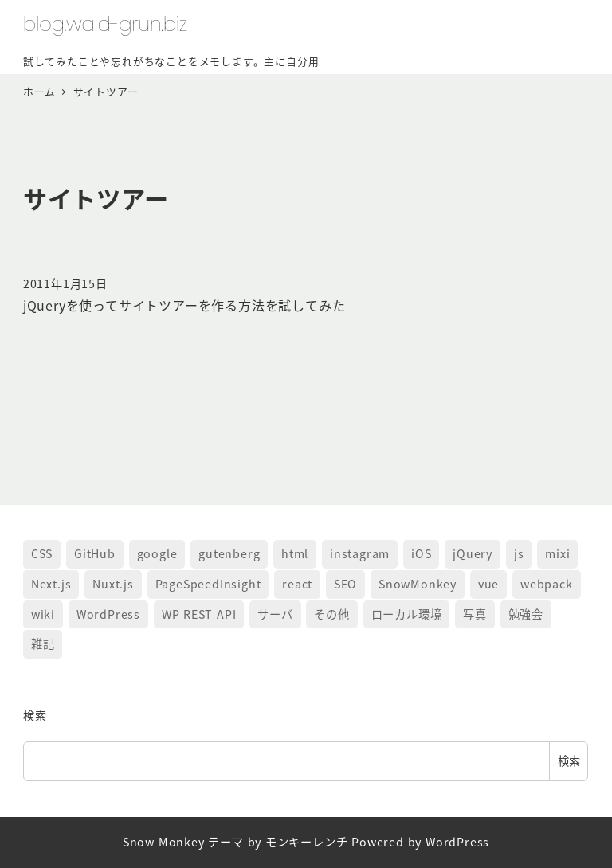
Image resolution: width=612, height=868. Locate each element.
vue (488, 584)
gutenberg (229, 553)
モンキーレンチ (307, 842)
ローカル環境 (407, 614)
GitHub (95, 553)
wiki (43, 614)
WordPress (108, 614)
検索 (35, 715)
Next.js (51, 584)
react (297, 584)
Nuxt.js (113, 584)
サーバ (275, 614)
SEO (345, 584)
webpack (547, 584)
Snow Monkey (164, 842)
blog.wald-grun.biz (105, 24)
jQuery (473, 553)
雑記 (43, 643)
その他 (331, 614)
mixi (557, 553)
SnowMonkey (418, 584)
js (519, 553)
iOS (421, 553)
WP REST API (199, 614)
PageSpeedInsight (208, 584)
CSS (42, 553)
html (295, 553)
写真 (475, 614)
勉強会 (526, 614)
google (157, 553)
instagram (360, 553)
